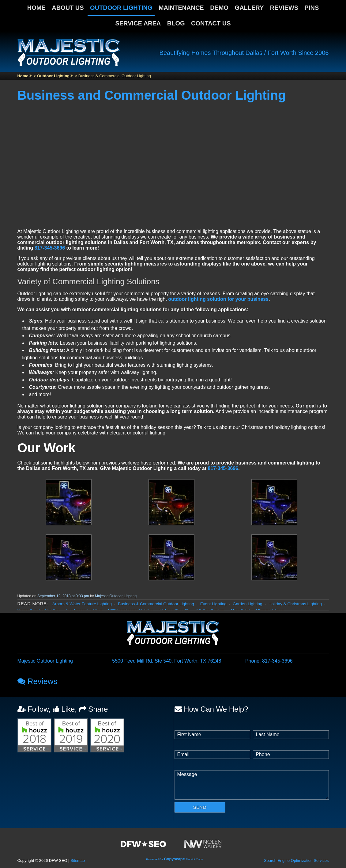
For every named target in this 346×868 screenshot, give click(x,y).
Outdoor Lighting (121, 8)
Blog (176, 23)
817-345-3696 (50, 248)
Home (36, 8)
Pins (312, 8)
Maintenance (181, 8)
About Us (68, 8)
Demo (219, 8)
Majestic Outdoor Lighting (116, 596)
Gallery (249, 8)
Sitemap (78, 860)
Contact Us (211, 23)
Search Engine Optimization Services (296, 860)
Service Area (138, 23)
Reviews (284, 8)
